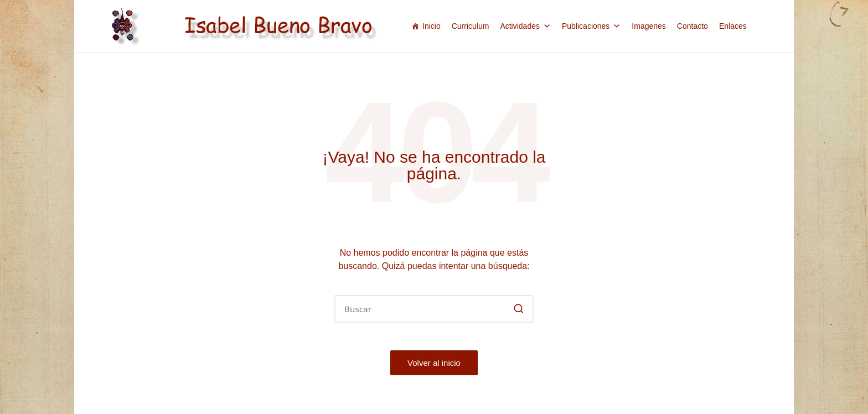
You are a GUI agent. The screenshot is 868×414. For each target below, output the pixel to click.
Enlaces (733, 26)
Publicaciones (591, 26)
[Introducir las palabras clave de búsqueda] (434, 309)
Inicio (432, 26)
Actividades (525, 26)
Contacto (693, 26)
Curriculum (471, 26)
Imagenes (649, 26)
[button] (518, 309)
